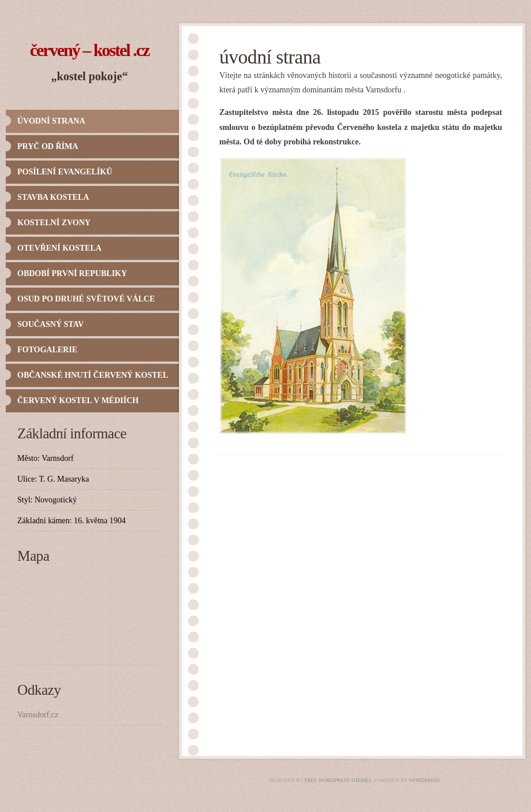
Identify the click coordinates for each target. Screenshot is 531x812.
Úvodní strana (51, 121)
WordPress (424, 780)
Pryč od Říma (48, 146)
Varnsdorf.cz (38, 715)
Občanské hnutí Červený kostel (93, 375)
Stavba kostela (53, 197)
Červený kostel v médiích (78, 401)
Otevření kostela (59, 248)
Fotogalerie (47, 350)
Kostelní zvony (54, 223)
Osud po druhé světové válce (86, 299)
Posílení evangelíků (65, 172)
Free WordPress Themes (338, 780)
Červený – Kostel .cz (90, 50)
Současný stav (51, 324)
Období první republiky (72, 273)
